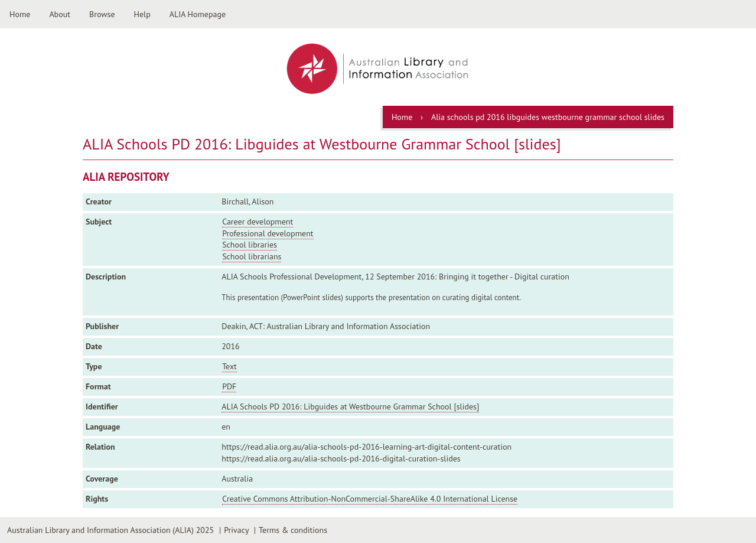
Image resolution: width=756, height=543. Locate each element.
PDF (229, 386)
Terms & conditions (293, 530)
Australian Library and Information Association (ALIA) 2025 (110, 530)
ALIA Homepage (198, 14)
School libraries (250, 245)
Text (229, 366)
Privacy (236, 530)
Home (20, 14)
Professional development (268, 233)
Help (142, 14)
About (60, 14)
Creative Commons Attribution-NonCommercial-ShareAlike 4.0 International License (370, 499)
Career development (258, 222)
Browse (102, 14)
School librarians (252, 256)
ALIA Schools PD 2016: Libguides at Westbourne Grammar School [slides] (350, 407)
